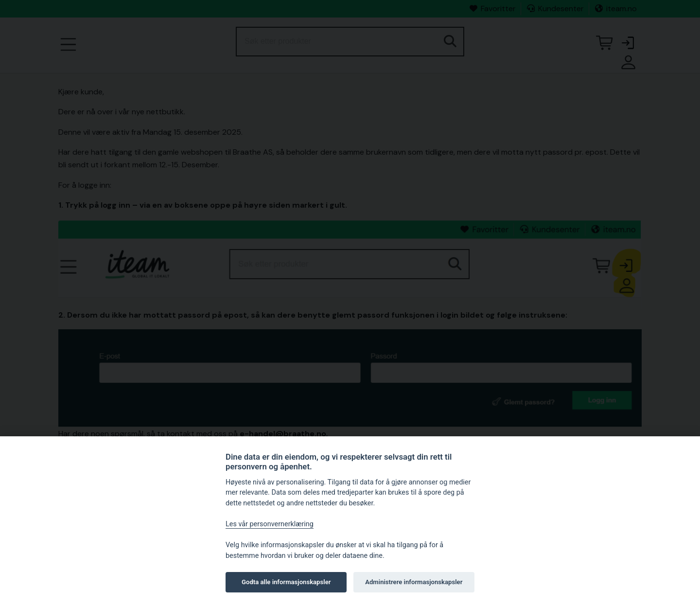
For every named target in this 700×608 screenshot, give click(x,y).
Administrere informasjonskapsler (414, 582)
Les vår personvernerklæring (270, 524)
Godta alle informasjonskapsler (286, 582)
